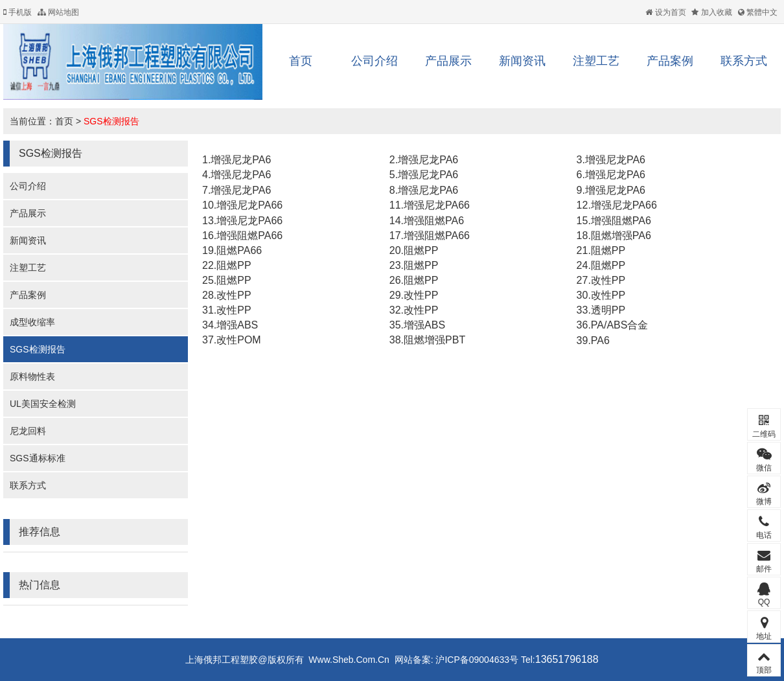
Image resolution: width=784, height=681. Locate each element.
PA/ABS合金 (620, 325)
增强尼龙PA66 (249, 205)
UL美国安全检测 (43, 404)
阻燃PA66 (239, 250)
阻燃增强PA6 (621, 236)
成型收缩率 (32, 322)
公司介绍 (375, 61)
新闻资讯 (522, 61)
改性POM (238, 340)
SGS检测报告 (111, 121)
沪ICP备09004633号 (476, 660)
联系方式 (744, 61)
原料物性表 (32, 376)
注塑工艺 (596, 61)
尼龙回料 (28, 431)
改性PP (608, 280)
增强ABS (237, 325)
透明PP (608, 310)
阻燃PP (421, 250)
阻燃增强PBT (434, 340)
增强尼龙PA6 (241, 160)
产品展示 (448, 61)
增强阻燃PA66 (249, 236)
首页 (301, 61)
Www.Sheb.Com (342, 660)
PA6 (600, 340)
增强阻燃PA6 (434, 221)
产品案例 (670, 61)
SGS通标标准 (38, 458)
